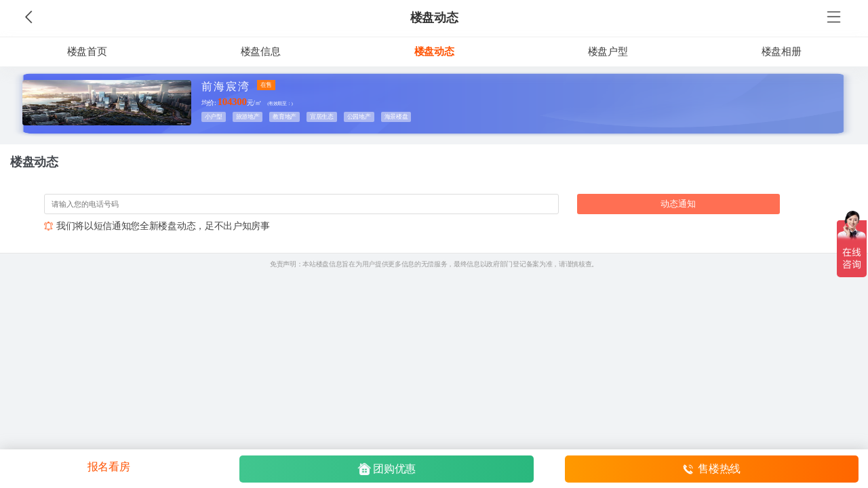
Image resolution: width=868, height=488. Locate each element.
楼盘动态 (434, 18)
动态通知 (678, 204)
